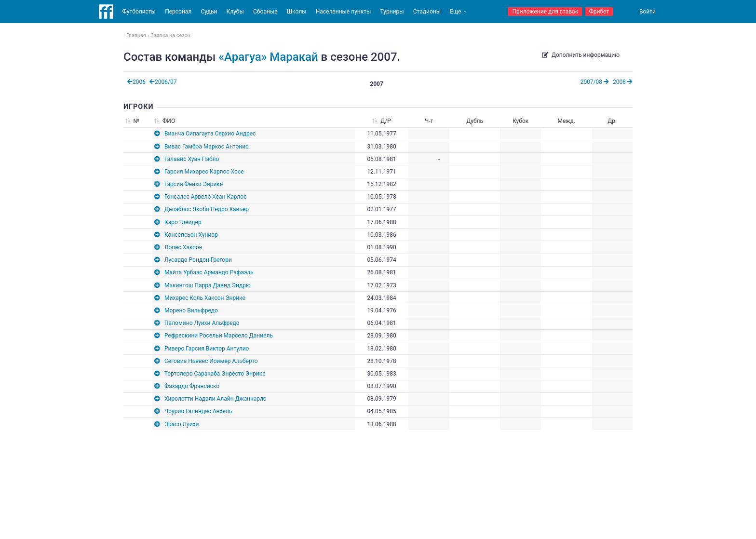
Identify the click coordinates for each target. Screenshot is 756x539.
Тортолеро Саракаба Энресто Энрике (215, 374)
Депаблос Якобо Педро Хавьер (207, 209)
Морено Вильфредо (191, 310)
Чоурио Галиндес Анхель (198, 411)
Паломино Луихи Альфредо (202, 323)
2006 (136, 82)
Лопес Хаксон (183, 247)
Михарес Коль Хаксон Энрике (205, 298)
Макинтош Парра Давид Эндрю (208, 285)
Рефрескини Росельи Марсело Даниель (219, 336)
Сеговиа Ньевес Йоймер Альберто (211, 361)
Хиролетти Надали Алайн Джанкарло (216, 399)
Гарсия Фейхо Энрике (194, 184)
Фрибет (599, 12)
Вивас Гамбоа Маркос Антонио (207, 147)
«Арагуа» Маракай (268, 57)
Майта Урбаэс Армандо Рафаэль (209, 272)
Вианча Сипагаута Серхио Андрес (210, 134)
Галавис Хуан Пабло (192, 159)
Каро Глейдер (183, 222)
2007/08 (595, 82)
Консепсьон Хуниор (191, 235)
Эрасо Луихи (182, 424)
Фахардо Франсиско (192, 386)
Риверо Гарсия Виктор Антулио (207, 349)
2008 (623, 82)
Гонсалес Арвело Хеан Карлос (205, 197)
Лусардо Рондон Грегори (198, 260)
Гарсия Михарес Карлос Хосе (204, 172)
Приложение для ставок (545, 12)
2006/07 (163, 82)
